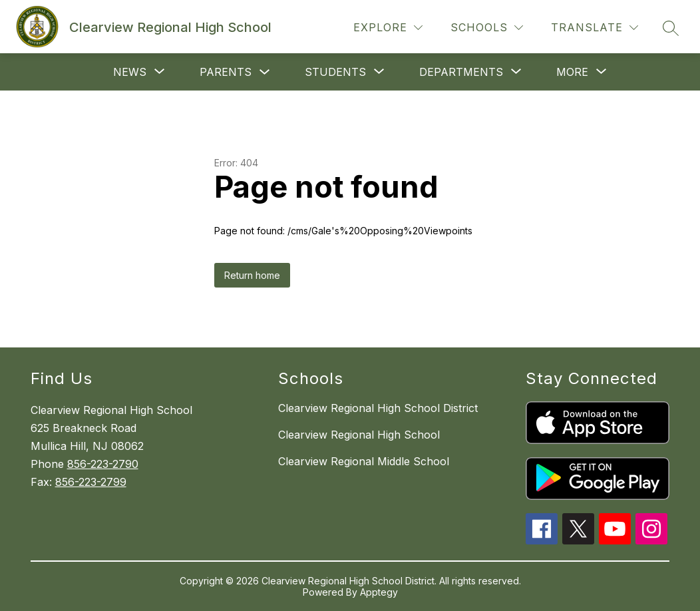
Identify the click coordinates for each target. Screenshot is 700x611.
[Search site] (671, 28)
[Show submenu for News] (130, 72)
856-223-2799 (91, 482)
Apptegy (379, 592)
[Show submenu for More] (572, 72)
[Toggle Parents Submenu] (265, 72)
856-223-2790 (103, 464)
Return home (252, 275)
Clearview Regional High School (359, 435)
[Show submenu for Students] (335, 72)
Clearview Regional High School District (378, 408)
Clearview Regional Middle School (364, 461)
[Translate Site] (595, 28)
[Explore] (388, 28)
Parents (226, 72)
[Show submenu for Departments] (461, 72)
